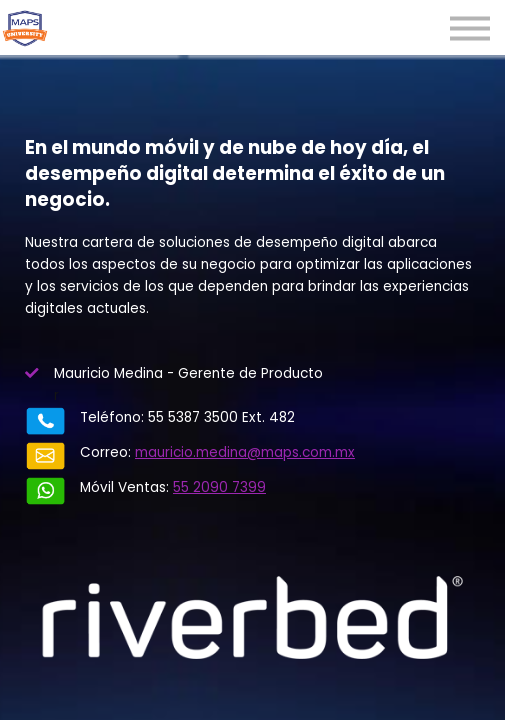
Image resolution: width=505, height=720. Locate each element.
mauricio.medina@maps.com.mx (245, 452)
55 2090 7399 (219, 487)
